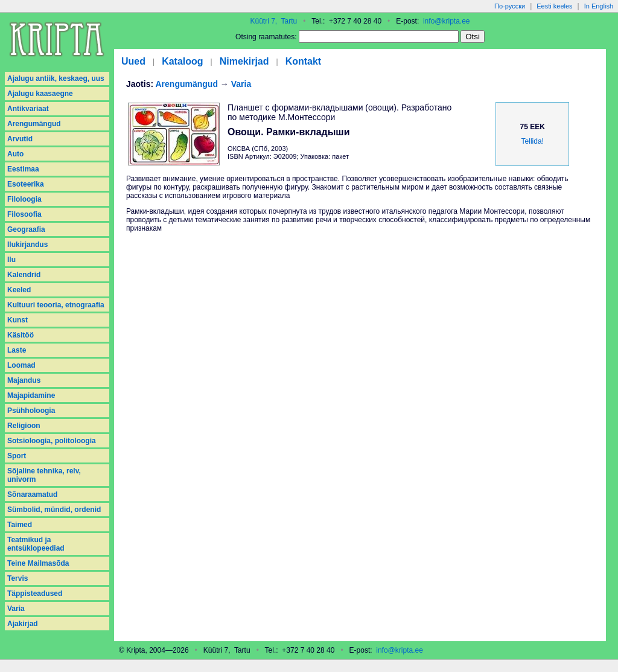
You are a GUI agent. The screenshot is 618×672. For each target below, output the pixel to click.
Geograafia (26, 229)
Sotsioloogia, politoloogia (52, 441)
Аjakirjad (23, 624)
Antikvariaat (28, 109)
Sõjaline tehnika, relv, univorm (44, 475)
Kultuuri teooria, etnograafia (56, 305)
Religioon (24, 426)
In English (599, 6)
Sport (17, 456)
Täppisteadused (35, 594)
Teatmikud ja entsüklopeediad (36, 544)
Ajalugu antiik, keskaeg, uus (56, 78)
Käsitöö (21, 335)
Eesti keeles (554, 6)
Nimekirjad (244, 61)
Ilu (11, 260)
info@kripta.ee (447, 21)
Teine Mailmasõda (38, 563)
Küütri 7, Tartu (273, 21)
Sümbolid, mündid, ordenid (54, 510)
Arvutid (20, 139)
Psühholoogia (31, 411)
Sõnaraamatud (32, 494)
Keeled (19, 290)
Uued (133, 61)
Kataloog (182, 61)
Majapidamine (31, 395)
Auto (15, 154)
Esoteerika (26, 184)
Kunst (18, 320)
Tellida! (533, 141)
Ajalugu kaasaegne (40, 94)
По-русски (510, 6)
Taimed (20, 525)
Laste (17, 350)
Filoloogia (24, 199)
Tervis (18, 578)
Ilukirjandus (27, 245)
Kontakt (304, 61)
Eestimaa (23, 169)
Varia (16, 609)
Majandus (24, 380)
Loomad (21, 365)
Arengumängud (34, 124)
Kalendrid (24, 275)
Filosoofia (24, 214)
